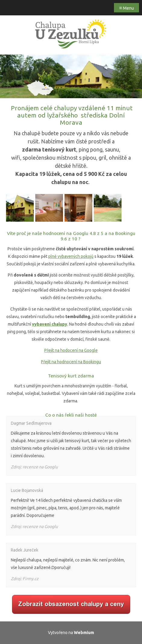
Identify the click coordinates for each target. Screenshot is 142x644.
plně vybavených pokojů (71, 256)
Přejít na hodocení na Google (71, 350)
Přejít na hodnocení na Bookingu (71, 362)
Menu (126, 8)
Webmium (84, 633)
